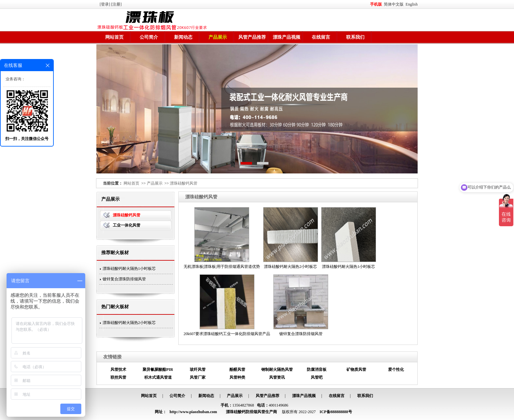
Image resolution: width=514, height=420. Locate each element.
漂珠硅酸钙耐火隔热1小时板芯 (129, 269)
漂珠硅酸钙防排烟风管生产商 (251, 412)
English (412, 4)
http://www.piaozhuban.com (193, 412)
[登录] (105, 4)
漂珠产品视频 (287, 37)
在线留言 (321, 37)
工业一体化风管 (127, 225)
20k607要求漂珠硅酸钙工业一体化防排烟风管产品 (227, 334)
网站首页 (114, 37)
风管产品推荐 (252, 37)
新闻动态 (183, 37)
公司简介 (149, 37)
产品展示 (218, 37)
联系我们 (355, 37)
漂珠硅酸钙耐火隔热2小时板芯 (129, 323)
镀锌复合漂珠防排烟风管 (124, 279)
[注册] (117, 4)
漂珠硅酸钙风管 (184, 183)
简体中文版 (394, 4)
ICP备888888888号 (336, 412)
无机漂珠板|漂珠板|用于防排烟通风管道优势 (222, 267)
